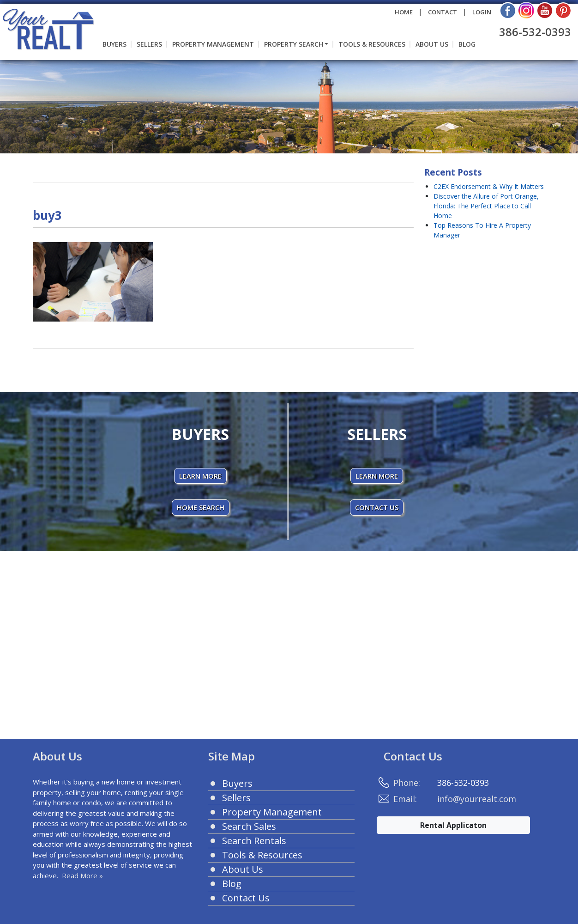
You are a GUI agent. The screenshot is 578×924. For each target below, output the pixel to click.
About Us (432, 44)
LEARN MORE (200, 476)
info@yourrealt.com (477, 799)
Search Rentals (254, 841)
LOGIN (482, 12)
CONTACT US (377, 507)
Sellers (149, 44)
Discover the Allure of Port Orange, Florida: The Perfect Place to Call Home (486, 206)
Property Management (213, 44)
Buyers (114, 44)
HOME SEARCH (201, 507)
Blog (467, 44)
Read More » (82, 875)
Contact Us (246, 898)
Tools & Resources (372, 44)
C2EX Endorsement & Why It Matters (489, 186)
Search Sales (249, 826)
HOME (404, 12)
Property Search (294, 44)
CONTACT (443, 12)
